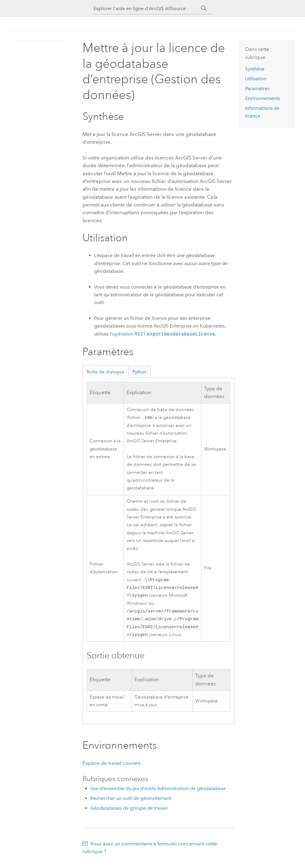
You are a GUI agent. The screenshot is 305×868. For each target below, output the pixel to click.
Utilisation (256, 79)
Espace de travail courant (111, 768)
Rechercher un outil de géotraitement (131, 803)
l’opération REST (162, 334)
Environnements (263, 98)
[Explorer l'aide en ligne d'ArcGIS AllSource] (147, 8)
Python (140, 372)
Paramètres (257, 88)
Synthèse (255, 69)
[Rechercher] (204, 9)
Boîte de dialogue (105, 372)
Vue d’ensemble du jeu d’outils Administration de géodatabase (158, 793)
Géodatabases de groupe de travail (129, 813)
